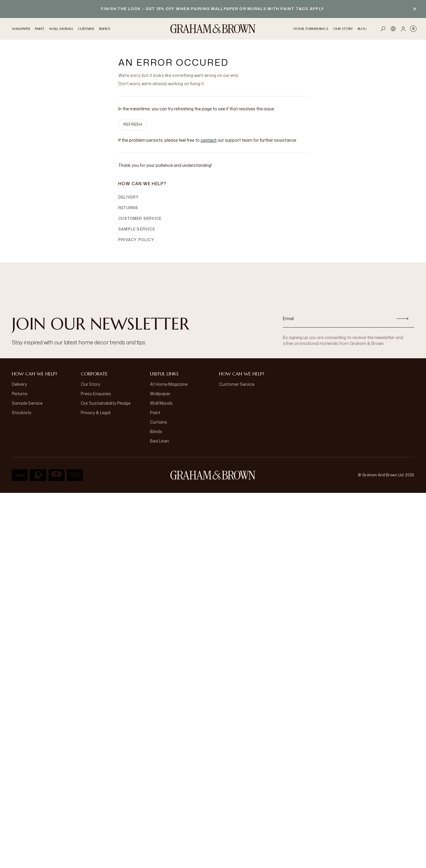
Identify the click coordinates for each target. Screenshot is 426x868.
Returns (128, 208)
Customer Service (140, 218)
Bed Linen (159, 441)
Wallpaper (160, 394)
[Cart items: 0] (413, 29)
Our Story (90, 384)
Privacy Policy (136, 240)
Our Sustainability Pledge (106, 403)
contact (209, 140)
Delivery (129, 197)
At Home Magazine (169, 384)
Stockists (22, 413)
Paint (155, 413)
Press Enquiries (96, 394)
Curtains (159, 422)
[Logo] (213, 29)
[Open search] (383, 29)
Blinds (156, 431)
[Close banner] (415, 9)
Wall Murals (161, 403)
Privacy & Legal (96, 413)
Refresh (133, 124)
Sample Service (137, 229)
